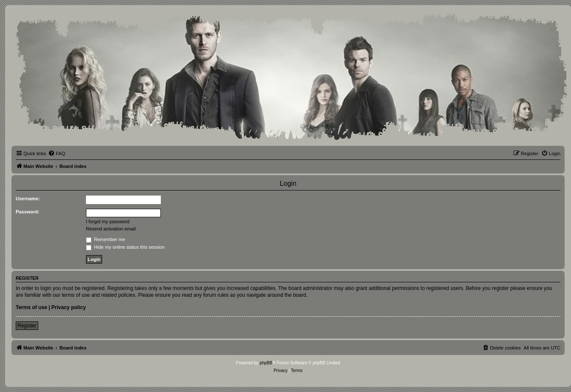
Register (27, 326)
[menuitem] (57, 153)
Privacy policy (69, 307)
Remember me (106, 239)
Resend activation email (111, 229)
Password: (28, 212)
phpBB (266, 363)
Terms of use (31, 307)
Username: (28, 199)
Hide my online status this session (125, 247)
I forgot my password (108, 222)
